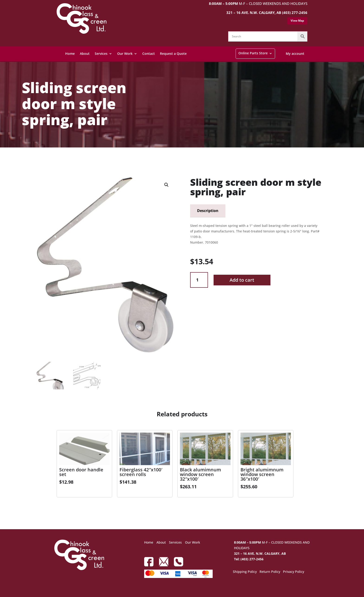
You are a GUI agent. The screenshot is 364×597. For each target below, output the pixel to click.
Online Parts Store (253, 53)
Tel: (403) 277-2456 (249, 559)
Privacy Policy (294, 572)
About (85, 54)
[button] (166, 185)
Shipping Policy (245, 572)
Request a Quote (173, 54)
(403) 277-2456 (295, 13)
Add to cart (242, 280)
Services (101, 54)
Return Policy (270, 572)
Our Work (125, 54)
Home (70, 54)
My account (295, 54)
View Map (297, 21)
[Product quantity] (199, 280)
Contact (149, 54)
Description (208, 211)
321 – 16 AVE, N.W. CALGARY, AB (260, 553)
